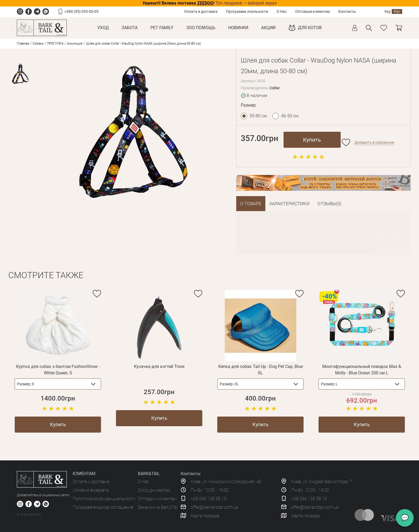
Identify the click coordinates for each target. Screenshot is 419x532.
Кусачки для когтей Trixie (159, 366)
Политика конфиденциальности (104, 499)
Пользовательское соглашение (103, 507)
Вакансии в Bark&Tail (158, 507)
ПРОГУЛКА (55, 44)
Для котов (310, 28)
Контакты (347, 11)
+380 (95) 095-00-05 (82, 11)
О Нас (282, 11)
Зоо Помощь (201, 28)
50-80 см (258, 116)
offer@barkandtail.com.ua (214, 507)
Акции (268, 28)
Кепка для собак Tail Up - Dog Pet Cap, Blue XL (261, 370)
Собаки (38, 44)
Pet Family (162, 28)
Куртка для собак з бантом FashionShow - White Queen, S (58, 370)
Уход (103, 28)
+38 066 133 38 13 (309, 499)
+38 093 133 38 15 (209, 499)
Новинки (238, 28)
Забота (130, 28)
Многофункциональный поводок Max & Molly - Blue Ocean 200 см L (362, 370)
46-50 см (290, 116)
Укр (387, 11)
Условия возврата (91, 490)
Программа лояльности (247, 11)
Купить (312, 140)
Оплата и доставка (201, 11)
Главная (23, 44)
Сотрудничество (154, 490)
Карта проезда (205, 516)
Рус (397, 11)
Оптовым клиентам (313, 11)
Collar (275, 88)
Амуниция (75, 44)
